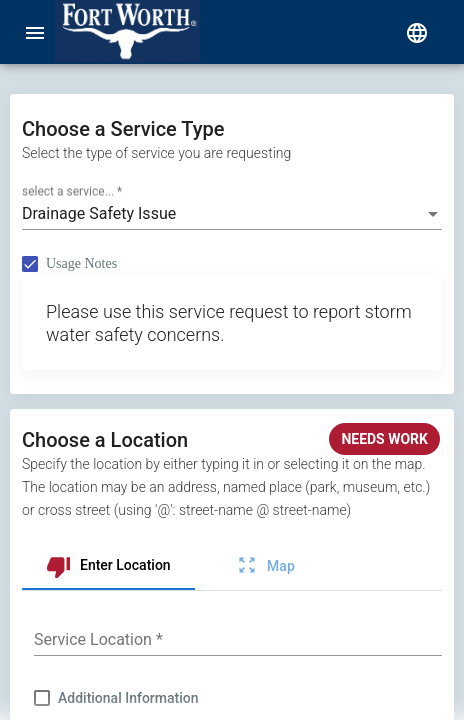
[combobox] (232, 214)
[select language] (417, 32)
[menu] (35, 32)
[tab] (108, 566)
